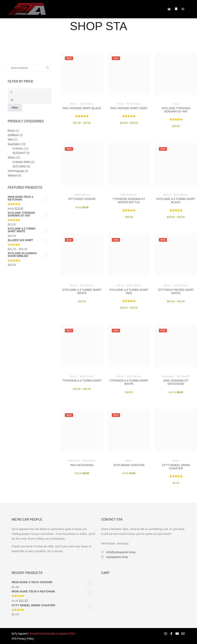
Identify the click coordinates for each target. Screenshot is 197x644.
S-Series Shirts (21, 162)
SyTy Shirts (19, 166)
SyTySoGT (19, 153)
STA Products (16, 171)
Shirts (11, 158)
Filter (15, 108)
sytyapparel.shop (114, 557)
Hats (10, 139)
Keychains (14, 144)
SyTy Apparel (20, 634)
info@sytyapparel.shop (118, 552)
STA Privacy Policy (23, 639)
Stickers (13, 175)
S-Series (18, 148)
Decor (11, 131)
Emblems (13, 135)
